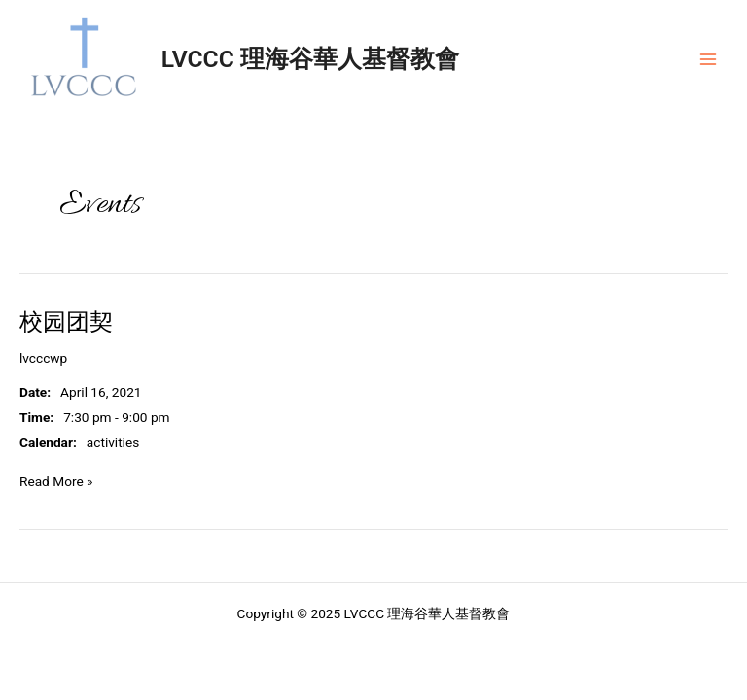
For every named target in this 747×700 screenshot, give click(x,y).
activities (113, 442)
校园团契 (66, 322)
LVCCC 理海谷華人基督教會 (310, 59)
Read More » (56, 480)
